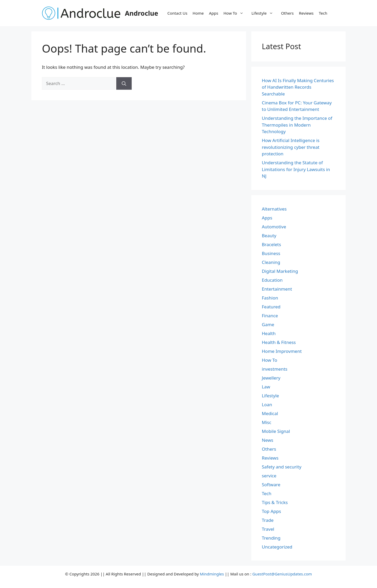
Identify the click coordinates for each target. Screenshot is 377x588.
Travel (268, 529)
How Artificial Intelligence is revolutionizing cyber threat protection (291, 147)
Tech (323, 13)
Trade (268, 520)
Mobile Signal (276, 431)
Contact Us (177, 13)
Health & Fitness (279, 342)
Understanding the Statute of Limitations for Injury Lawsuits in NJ (296, 169)
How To (236, 13)
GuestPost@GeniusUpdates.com (282, 574)
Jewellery (271, 378)
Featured (271, 307)
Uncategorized (277, 547)
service (269, 476)
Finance (270, 316)
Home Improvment (282, 351)
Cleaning (271, 262)
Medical (270, 413)
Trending (271, 538)
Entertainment (277, 289)
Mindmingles (212, 574)
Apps (214, 13)
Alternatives (274, 209)
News (268, 440)
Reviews (306, 13)
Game (268, 324)
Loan (267, 405)
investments (275, 369)
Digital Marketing (280, 271)
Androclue (142, 13)
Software (271, 485)
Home (198, 13)
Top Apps (271, 511)
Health (269, 333)
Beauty (269, 236)
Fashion (270, 298)
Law (266, 387)
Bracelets (271, 244)
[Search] (124, 83)
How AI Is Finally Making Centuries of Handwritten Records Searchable (298, 87)
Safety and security (282, 467)
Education (272, 280)
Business (271, 253)
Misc (267, 422)
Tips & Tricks (275, 502)
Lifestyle (265, 13)
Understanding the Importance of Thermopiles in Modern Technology (297, 125)
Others (287, 13)
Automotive (274, 227)
